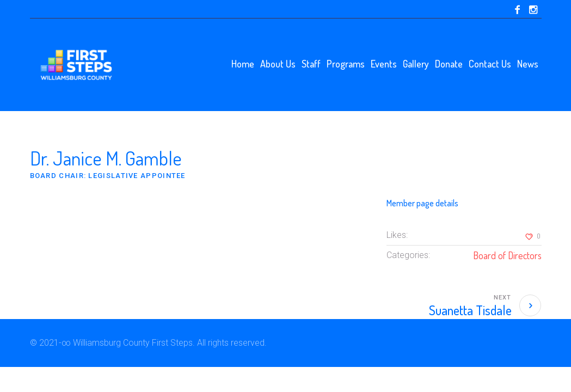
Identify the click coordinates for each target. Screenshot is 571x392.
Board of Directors (507, 255)
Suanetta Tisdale (470, 310)
